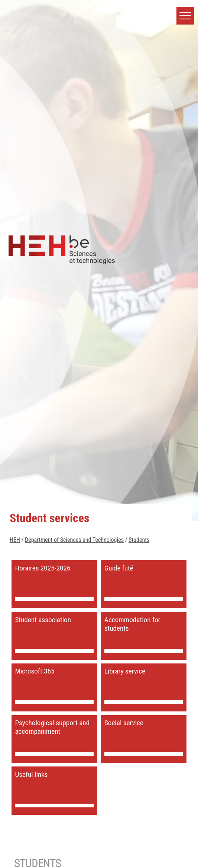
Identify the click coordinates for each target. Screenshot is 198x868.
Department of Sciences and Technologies (74, 540)
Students (139, 540)
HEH (15, 540)
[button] (185, 16)
